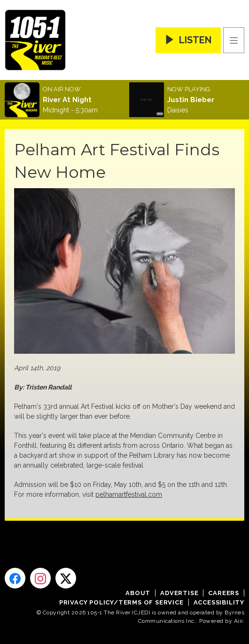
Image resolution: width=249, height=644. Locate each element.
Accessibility (219, 602)
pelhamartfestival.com (129, 494)
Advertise (179, 593)
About (138, 593)
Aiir (238, 621)
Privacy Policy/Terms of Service (121, 602)
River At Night (67, 100)
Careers (224, 593)
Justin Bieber (191, 100)
